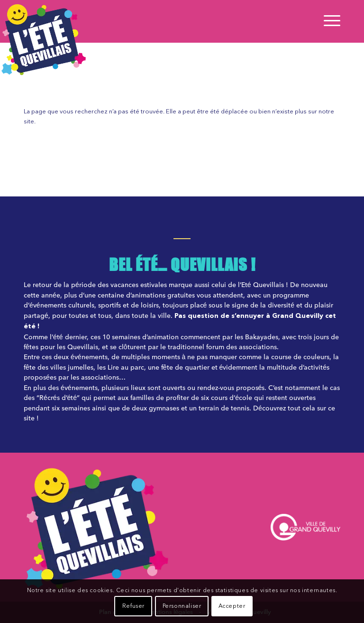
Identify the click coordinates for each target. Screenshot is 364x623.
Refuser (133, 606)
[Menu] (330, 21)
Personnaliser (182, 606)
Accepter (232, 606)
